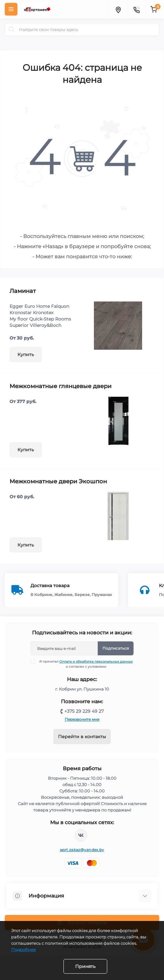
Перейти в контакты (82, 737)
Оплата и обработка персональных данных (96, 662)
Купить (26, 354)
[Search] (12, 30)
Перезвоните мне (82, 719)
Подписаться (116, 648)
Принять (85, 966)
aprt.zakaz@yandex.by (82, 850)
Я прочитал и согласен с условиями (85, 664)
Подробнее (23, 950)
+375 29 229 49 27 (84, 711)
